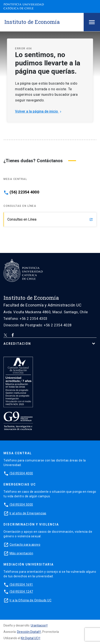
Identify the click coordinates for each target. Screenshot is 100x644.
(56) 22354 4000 (24, 192)
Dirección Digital (28, 632)
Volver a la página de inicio (39, 111)
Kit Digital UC (30, 638)
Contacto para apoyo (25, 545)
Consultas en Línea (50, 219)
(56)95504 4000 (21, 473)
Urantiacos (38, 625)
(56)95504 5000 (21, 505)
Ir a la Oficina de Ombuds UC (31, 600)
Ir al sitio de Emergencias (28, 513)
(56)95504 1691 (21, 585)
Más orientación (21, 553)
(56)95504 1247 (21, 592)
